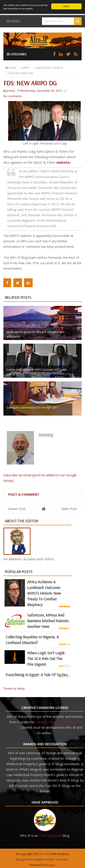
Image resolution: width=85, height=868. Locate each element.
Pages (13, 21)
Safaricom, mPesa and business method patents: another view (48, 621)
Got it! (67, 6)
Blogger (50, 865)
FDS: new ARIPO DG (19, 73)
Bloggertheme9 (26, 859)
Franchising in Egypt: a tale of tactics (37, 675)
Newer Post (17, 509)
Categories (17, 54)
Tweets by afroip (14, 689)
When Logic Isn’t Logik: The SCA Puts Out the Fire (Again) (46, 659)
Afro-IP (44, 854)
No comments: (13, 96)
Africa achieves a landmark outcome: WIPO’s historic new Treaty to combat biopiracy (44, 593)
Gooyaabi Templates (55, 859)
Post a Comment (24, 494)
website (63, 162)
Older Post (69, 509)
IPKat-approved (50, 836)
